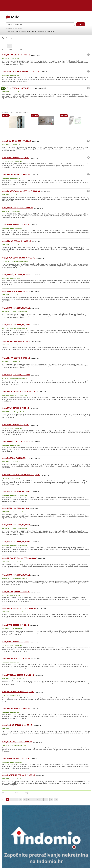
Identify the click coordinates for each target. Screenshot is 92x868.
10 (46, 800)
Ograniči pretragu (7, 38)
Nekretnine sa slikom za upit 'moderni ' (15, 112)
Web (4, 46)
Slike (10, 46)
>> (56, 800)
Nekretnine (9, 29)
